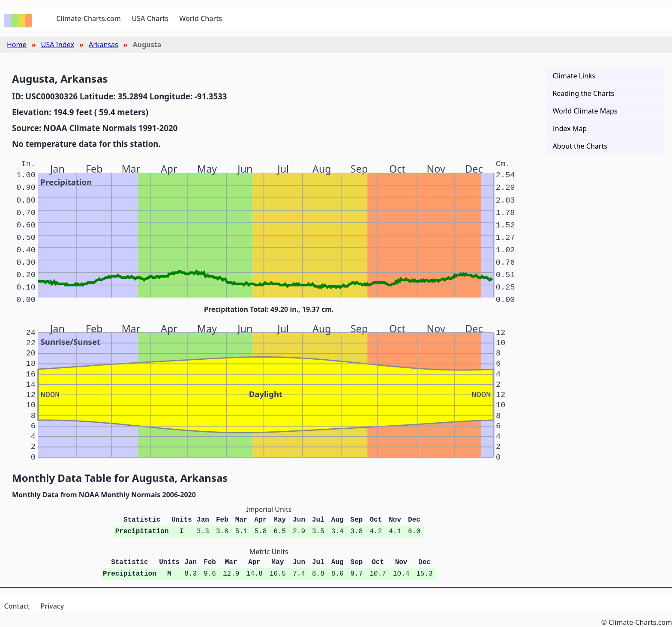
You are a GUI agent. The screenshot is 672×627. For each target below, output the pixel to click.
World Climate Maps (585, 111)
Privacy (52, 606)
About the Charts (580, 146)
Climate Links (574, 76)
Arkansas (103, 45)
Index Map (570, 128)
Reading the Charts (583, 93)
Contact (17, 606)
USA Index (58, 45)
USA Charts (150, 18)
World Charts (201, 18)
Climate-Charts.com (88, 18)
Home (17, 45)
